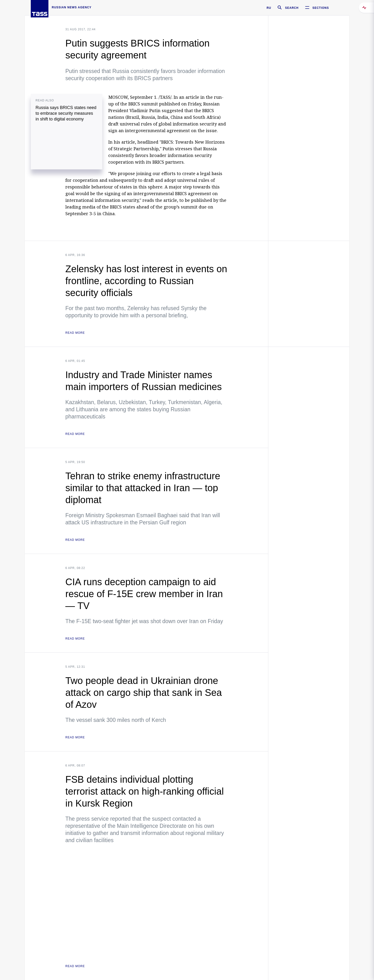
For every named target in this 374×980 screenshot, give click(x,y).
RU (269, 8)
